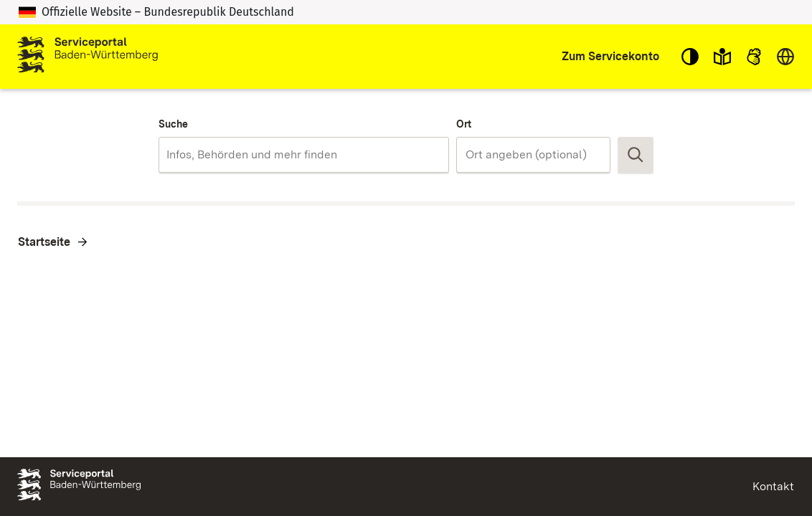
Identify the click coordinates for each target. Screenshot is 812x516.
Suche (173, 124)
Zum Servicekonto (610, 56)
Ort (464, 124)
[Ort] (534, 155)
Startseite (44, 242)
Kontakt (773, 486)
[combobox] (304, 155)
